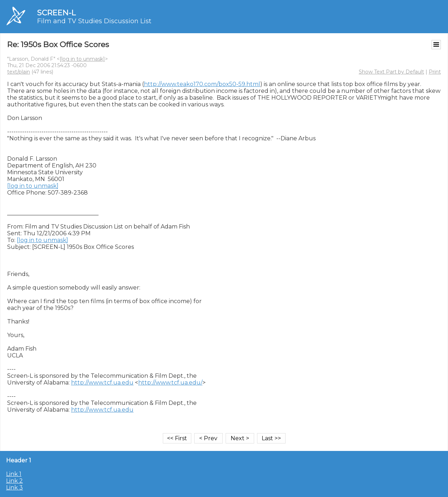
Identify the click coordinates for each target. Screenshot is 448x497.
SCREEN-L (56, 13)
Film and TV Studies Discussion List (94, 21)
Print (435, 72)
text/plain (19, 72)
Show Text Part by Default (391, 72)
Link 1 (14, 474)
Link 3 (14, 488)
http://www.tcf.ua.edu (102, 383)
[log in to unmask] (82, 59)
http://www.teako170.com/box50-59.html (202, 84)
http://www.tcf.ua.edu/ (170, 383)
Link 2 (14, 481)
